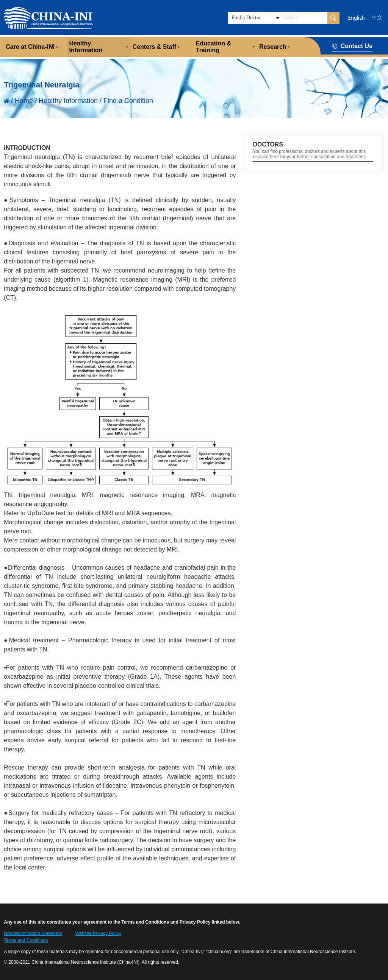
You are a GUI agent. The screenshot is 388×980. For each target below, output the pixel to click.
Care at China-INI (30, 47)
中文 (377, 17)
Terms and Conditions (26, 940)
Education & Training (214, 47)
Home (24, 101)
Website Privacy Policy (98, 933)
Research (273, 47)
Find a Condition (128, 101)
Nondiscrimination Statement (33, 933)
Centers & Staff (155, 47)
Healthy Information (86, 47)
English (356, 18)
